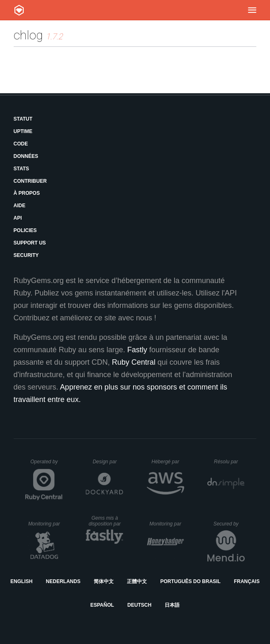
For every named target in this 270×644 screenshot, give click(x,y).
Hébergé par (168, 462)
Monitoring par (45, 524)
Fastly (137, 350)
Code (21, 144)
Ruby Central (134, 362)
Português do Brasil (190, 581)
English (21, 581)
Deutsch (139, 605)
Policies (25, 230)
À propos (27, 193)
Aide (20, 206)
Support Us (30, 243)
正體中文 (137, 581)
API (18, 218)
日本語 (172, 605)
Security (26, 255)
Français (247, 581)
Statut (23, 119)
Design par (108, 462)
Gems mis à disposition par (106, 521)
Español (102, 605)
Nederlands (63, 581)
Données (26, 156)
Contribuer (30, 181)
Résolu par (229, 462)
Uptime (23, 131)
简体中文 (104, 581)
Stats (22, 169)
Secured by (229, 524)
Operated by (46, 465)
